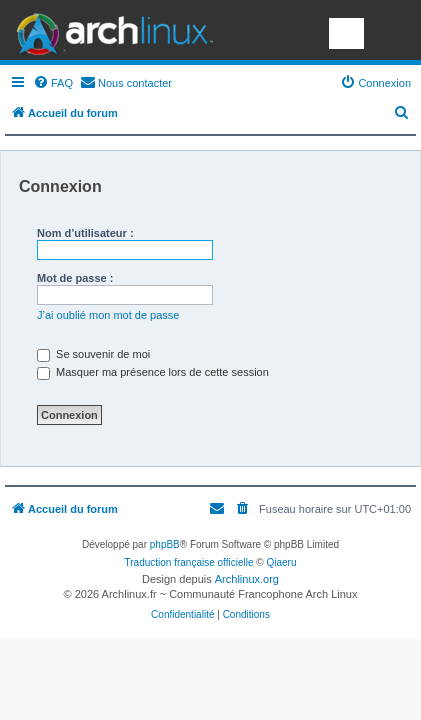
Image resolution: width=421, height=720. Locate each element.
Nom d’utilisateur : (85, 233)
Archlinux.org (247, 579)
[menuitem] (53, 83)
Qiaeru (281, 562)
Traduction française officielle (189, 562)
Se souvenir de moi (93, 354)
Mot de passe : (75, 278)
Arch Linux (110, 30)
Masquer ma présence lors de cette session (153, 372)
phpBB (165, 544)
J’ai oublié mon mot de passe (108, 315)
